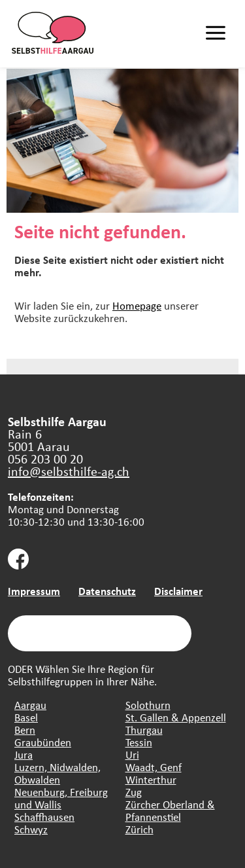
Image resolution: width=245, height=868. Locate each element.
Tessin (139, 742)
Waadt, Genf (154, 767)
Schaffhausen (44, 817)
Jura (24, 754)
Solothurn (148, 705)
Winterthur (151, 779)
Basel (26, 717)
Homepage (137, 305)
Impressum (34, 591)
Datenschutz (107, 591)
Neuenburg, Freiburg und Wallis (61, 798)
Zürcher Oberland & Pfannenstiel (170, 810)
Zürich (139, 829)
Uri (132, 754)
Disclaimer (178, 591)
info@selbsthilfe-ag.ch (69, 471)
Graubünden (43, 742)
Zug (134, 792)
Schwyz (31, 829)
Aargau (30, 705)
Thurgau (144, 730)
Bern (25, 730)
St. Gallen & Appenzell (176, 717)
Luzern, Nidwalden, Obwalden (57, 773)
